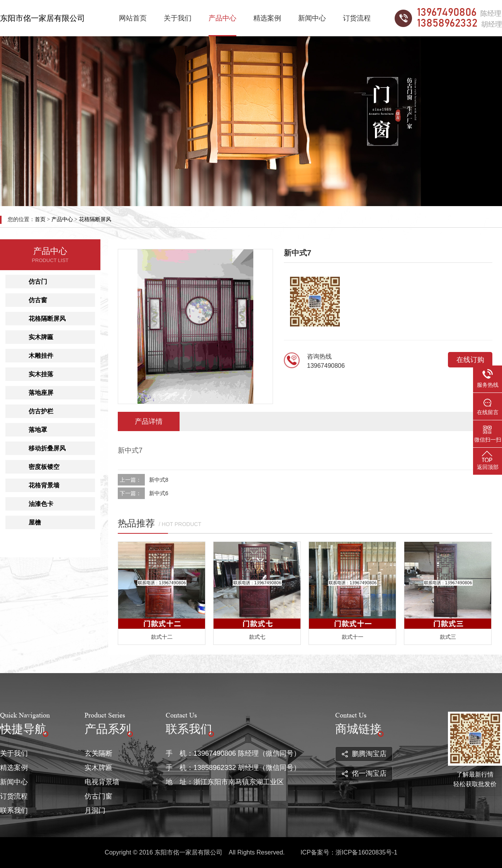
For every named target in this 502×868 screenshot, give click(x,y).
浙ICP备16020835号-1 (366, 852)
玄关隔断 (98, 753)
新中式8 (159, 480)
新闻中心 (312, 18)
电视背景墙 (102, 782)
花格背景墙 (44, 485)
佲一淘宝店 (364, 773)
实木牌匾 (41, 337)
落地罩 (38, 430)
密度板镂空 (44, 467)
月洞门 (95, 810)
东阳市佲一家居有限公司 (42, 18)
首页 (40, 219)
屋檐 (35, 522)
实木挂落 (41, 374)
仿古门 (38, 282)
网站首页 (133, 18)
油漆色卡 (41, 504)
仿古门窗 (98, 796)
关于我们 (178, 18)
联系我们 (14, 810)
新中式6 (159, 493)
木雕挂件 (41, 356)
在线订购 (470, 360)
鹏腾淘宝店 (364, 754)
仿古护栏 (41, 411)
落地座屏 (41, 393)
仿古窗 (38, 300)
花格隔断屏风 (95, 219)
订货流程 (357, 18)
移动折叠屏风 (47, 448)
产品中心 (222, 18)
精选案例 (267, 18)
